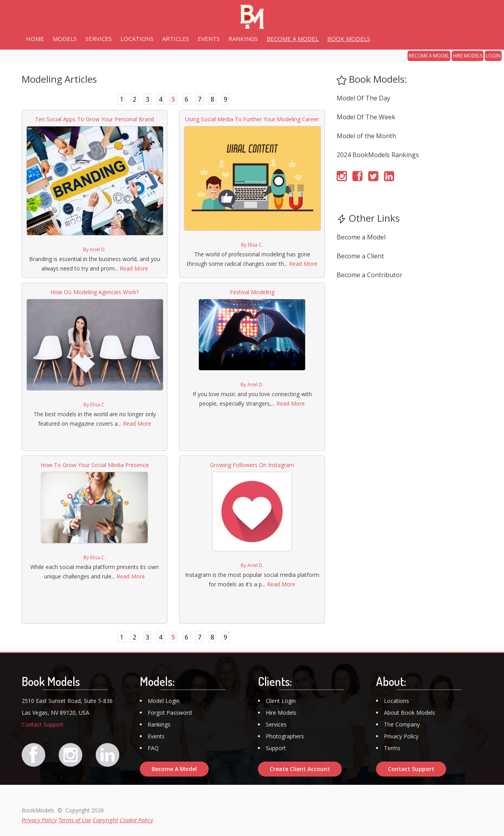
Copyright (105, 820)
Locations (397, 701)
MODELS (65, 39)
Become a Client (360, 256)
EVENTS (209, 39)
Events (156, 736)
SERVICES (99, 39)
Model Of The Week (366, 117)
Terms (392, 748)
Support (276, 748)
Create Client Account (300, 769)
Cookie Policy (136, 820)
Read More (134, 268)
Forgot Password (170, 713)
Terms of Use (75, 820)
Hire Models (281, 713)
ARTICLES (176, 39)
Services (276, 724)
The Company (402, 724)
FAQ (153, 748)
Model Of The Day (363, 98)
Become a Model (361, 237)
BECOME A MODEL (429, 56)
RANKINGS (243, 39)
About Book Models (409, 713)
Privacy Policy (401, 736)
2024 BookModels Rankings (378, 155)
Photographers (285, 736)
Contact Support (43, 724)
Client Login (281, 701)
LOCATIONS (137, 39)
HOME (35, 39)
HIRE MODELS (468, 56)
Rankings (159, 724)
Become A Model (174, 769)
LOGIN (493, 56)
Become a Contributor (370, 275)
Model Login (164, 701)
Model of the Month (366, 136)
